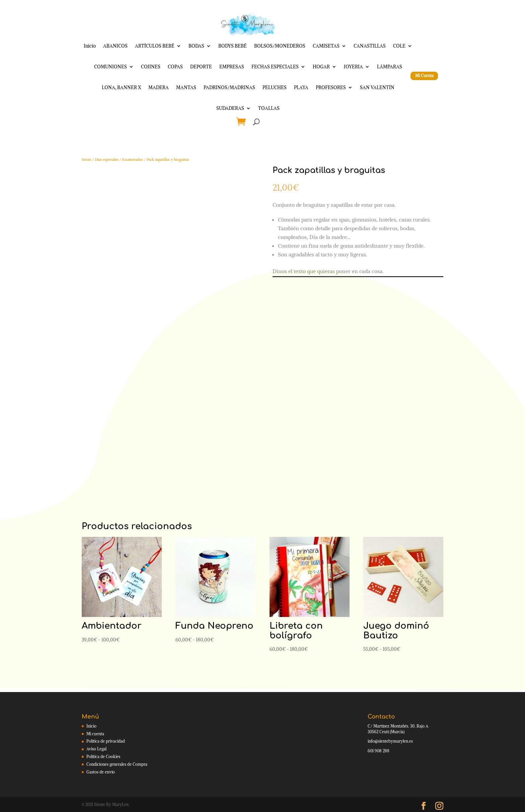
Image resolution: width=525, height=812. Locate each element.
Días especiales (107, 160)
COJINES (151, 67)
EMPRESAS (232, 67)
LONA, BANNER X (121, 87)
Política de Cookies (103, 757)
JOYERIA (353, 67)
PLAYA (301, 87)
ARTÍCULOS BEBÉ (155, 46)
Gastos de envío (101, 772)
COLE (399, 46)
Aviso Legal (96, 749)
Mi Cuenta (424, 76)
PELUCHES (275, 87)
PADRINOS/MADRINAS (229, 87)
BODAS (196, 46)
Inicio (90, 46)
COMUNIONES (110, 67)
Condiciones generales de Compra (117, 764)
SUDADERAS (230, 108)
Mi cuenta (95, 734)
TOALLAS (269, 108)
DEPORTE (201, 67)
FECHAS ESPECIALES (275, 67)
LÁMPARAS (390, 67)
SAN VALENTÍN (377, 87)
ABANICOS (115, 46)
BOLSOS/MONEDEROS (280, 46)
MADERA (159, 87)
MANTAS (186, 87)
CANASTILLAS (370, 46)
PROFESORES (331, 87)
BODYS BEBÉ (233, 46)
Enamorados (133, 160)
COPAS (175, 67)
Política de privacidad (106, 741)
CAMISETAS (326, 46)
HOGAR (321, 67)
